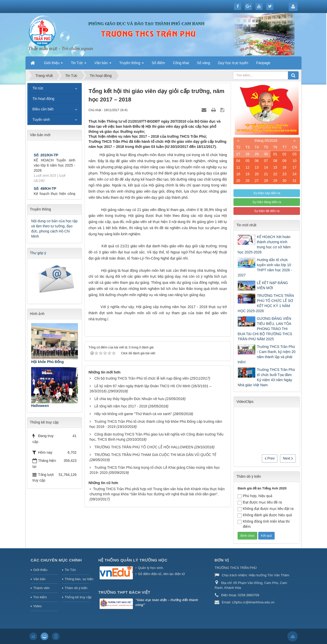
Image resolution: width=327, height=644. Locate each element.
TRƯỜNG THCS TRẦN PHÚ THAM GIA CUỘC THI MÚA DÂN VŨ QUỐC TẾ (155, 455)
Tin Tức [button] (79, 64)
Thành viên (41, 588)
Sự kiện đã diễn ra (267, 211)
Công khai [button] (181, 63)
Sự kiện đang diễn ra (267, 202)
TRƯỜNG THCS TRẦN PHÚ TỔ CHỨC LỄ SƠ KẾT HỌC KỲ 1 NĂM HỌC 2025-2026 (266, 303)
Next (288, 458)
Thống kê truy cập (77, 597)
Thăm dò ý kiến (76, 588)
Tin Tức (70, 570)
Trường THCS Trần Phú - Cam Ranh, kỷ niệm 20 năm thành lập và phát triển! (266, 354)
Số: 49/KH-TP (45, 193)
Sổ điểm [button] (158, 63)
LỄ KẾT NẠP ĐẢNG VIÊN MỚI (272, 285)
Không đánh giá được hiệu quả (265, 515)
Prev (270, 458)
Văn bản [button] (103, 64)
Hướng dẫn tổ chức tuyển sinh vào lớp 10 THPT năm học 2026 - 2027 (265, 267)
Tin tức (38, 88)
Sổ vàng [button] (204, 63)
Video (37, 606)
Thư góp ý (38, 253)
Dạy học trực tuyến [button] (233, 63)
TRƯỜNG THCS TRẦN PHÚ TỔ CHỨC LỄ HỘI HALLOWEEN (144, 447)
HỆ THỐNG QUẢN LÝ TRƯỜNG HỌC (133, 560)
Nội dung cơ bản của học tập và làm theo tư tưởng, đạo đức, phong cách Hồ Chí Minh (54, 229)
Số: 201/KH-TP (46, 160)
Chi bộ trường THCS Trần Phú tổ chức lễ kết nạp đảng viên (142, 378)
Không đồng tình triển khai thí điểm (264, 524)
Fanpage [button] (263, 63)
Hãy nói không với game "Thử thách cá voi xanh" (133, 414)
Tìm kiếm (40, 597)
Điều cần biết (43, 109)
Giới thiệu (40, 570)
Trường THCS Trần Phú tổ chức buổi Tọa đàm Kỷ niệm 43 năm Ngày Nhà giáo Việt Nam (266, 377)
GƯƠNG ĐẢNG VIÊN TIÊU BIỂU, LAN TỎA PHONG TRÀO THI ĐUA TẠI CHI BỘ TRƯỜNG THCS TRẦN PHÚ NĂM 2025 (265, 329)
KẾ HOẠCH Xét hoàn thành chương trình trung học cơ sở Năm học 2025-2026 (264, 244)
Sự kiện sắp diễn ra (267, 193)
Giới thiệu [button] (53, 64)
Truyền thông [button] (132, 64)
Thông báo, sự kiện (77, 579)
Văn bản (39, 579)
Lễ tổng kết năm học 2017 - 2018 (121, 406)
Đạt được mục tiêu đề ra (260, 502)
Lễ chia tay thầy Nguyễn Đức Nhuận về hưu (129, 399)
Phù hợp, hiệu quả (255, 496)
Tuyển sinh (41, 120)
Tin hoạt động (43, 99)
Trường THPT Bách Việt (124, 592)
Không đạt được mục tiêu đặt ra (266, 509)
